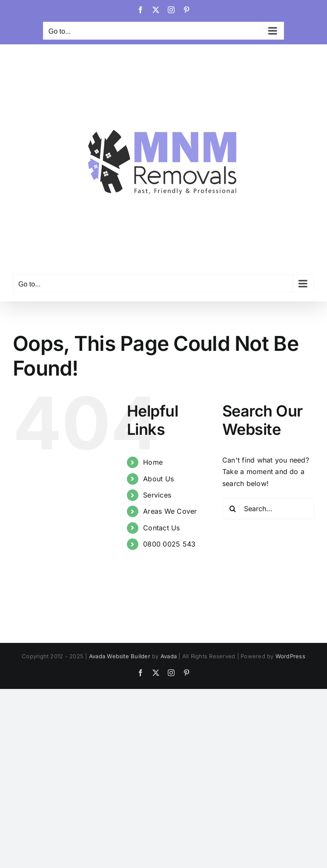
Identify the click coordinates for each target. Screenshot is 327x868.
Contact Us (161, 528)
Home (153, 462)
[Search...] (268, 509)
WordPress (290, 656)
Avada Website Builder (120, 656)
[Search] (233, 509)
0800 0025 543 (169, 544)
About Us (158, 479)
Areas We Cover (170, 511)
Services (157, 495)
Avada (169, 656)
